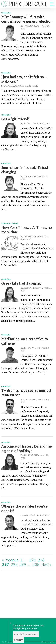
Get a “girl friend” (15, 119)
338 (36, 564)
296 (41, 560)
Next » (46, 564)
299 (23, 564)
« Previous (10, 560)
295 (32, 560)
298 (14, 564)
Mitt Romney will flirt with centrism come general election (27, 19)
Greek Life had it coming (21, 283)
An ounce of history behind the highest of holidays (27, 448)
